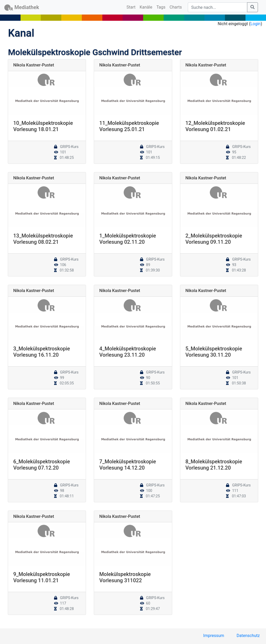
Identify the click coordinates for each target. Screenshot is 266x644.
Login (255, 24)
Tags (161, 7)
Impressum (214, 636)
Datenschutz (248, 636)
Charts (176, 7)
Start (132, 7)
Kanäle (146, 7)
